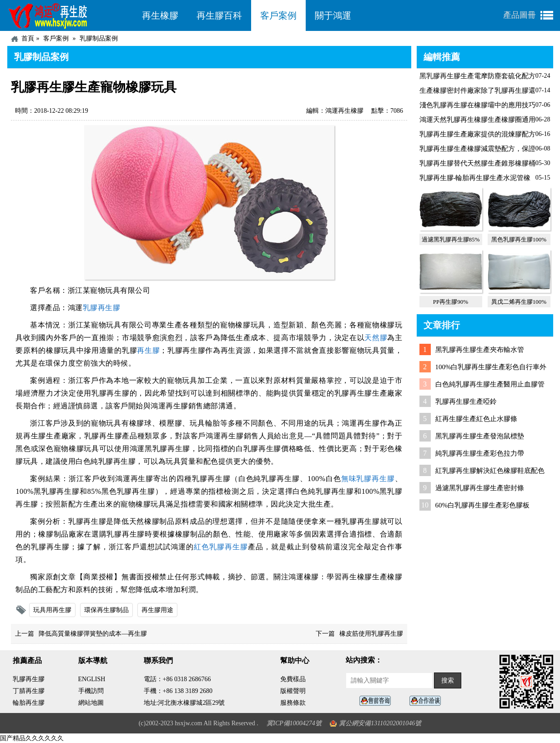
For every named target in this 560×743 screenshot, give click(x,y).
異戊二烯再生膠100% (519, 302)
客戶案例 (278, 15)
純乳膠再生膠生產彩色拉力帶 (480, 453)
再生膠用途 (157, 610)
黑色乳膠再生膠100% (519, 239)
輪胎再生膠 (29, 703)
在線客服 (378, 701)
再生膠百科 (219, 15)
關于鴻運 (333, 15)
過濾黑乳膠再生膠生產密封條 (480, 488)
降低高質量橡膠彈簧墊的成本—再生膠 (93, 634)
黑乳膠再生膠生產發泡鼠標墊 (480, 436)
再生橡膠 (160, 15)
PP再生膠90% (451, 302)
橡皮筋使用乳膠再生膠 (371, 634)
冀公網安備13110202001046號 (380, 723)
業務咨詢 (428, 701)
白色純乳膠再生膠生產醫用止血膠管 (490, 384)
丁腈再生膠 (29, 691)
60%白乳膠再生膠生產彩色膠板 (483, 505)
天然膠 (376, 338)
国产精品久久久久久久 (32, 738)
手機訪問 (91, 691)
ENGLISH (92, 679)
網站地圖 (91, 703)
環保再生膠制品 (106, 610)
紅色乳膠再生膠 (221, 547)
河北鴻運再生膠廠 (70, 15)
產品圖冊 (520, 15)
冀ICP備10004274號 (294, 723)
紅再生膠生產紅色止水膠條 (476, 419)
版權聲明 (293, 691)
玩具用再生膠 (52, 610)
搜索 (448, 680)
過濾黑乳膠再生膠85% (451, 239)
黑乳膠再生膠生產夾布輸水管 (480, 350)
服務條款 (293, 703)
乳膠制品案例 (99, 38)
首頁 (28, 38)
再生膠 (148, 350)
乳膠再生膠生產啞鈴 (466, 402)
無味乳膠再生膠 (368, 479)
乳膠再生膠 (102, 308)
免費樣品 (293, 679)
